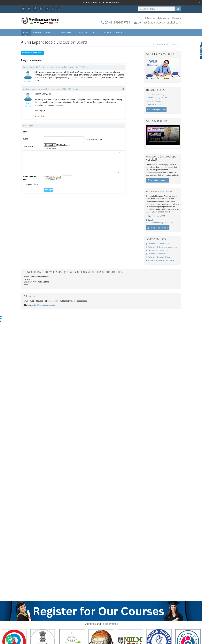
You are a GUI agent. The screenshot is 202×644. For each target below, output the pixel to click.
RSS (121, 272)
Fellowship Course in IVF (157, 254)
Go (178, 9)
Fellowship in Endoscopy (157, 250)
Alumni (108, 32)
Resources (82, 32)
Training (37, 32)
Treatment (67, 32)
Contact (121, 32)
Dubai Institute (164, 18)
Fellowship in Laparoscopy (158, 244)
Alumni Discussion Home (32, 53)
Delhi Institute (150, 18)
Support (96, 32)
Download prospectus (158, 180)
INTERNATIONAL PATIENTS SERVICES (101, 3)
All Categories (42, 67)
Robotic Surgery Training (157, 98)
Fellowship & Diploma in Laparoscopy (162, 247)
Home (26, 32)
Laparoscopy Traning (155, 95)
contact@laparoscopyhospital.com (159, 22)
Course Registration (156, 110)
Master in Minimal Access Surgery (161, 260)
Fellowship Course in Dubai (158, 257)
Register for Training (158, 228)
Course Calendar (154, 105)
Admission (52, 32)
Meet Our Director (154, 101)
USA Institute (176, 18)
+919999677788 (120, 22)
